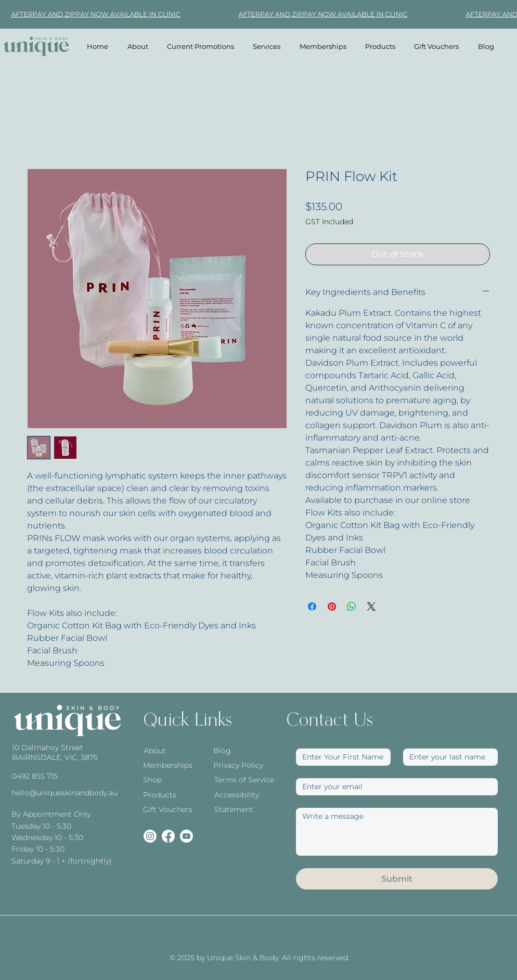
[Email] (394, 787)
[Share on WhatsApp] (352, 607)
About (155, 751)
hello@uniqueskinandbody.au (64, 793)
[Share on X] (371, 607)
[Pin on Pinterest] (332, 607)
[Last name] (447, 757)
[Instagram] (150, 836)
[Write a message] (397, 832)
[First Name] (340, 757)
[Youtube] (186, 836)
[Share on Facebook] (312, 607)
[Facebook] (168, 836)
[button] (267, 46)
